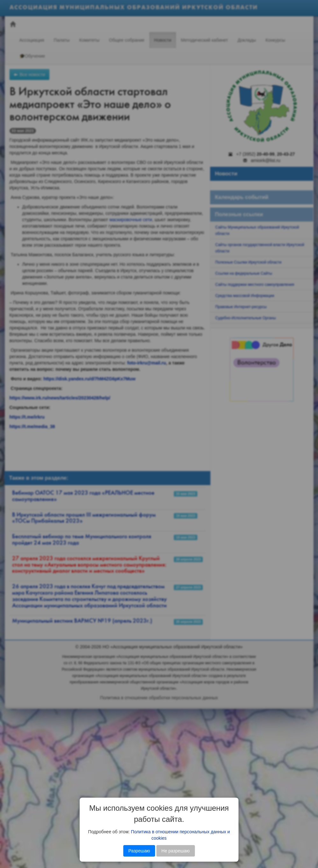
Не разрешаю (176, 851)
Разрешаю (139, 851)
